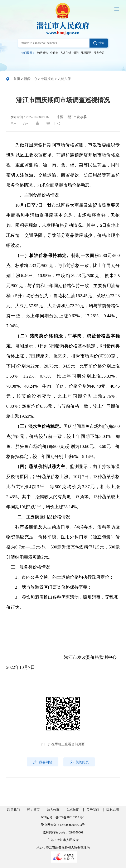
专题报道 (47, 79)
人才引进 (66, 53)
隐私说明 (113, 810)
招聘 (76, 53)
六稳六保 (64, 79)
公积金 (54, 53)
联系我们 (14, 810)
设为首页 (33, 810)
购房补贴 (43, 53)
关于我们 (93, 810)
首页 (17, 79)
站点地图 (73, 810)
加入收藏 (53, 810)
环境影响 (86, 53)
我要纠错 (43, 762)
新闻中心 (30, 79)
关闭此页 (79, 762)
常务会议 (99, 53)
